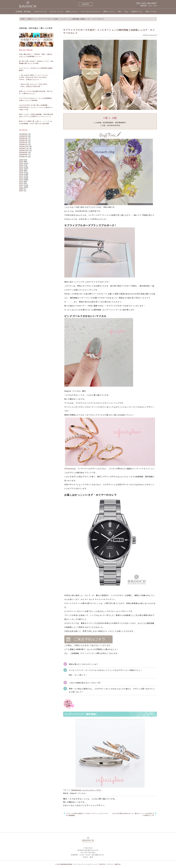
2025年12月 (24, 146)
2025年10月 (24, 150)
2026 (21, 160)
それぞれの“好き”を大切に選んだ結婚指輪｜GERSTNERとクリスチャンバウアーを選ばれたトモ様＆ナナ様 (36, 107)
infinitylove (69, 469)
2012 (21, 185)
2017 (21, 176)
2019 (21, 173)
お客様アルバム (137, 12)
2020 (21, 171)
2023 (21, 165)
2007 (21, 191)
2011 (21, 187)
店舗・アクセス (151, 12)
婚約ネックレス (72, 12)
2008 (21, 189)
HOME (23, 19)
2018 (21, 174)
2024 (21, 163)
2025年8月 (23, 155)
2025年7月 (23, 157)
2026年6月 (23, 134)
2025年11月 (24, 148)
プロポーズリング (40, 12)
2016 (21, 178)
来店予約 (86, 4)
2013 (21, 183)
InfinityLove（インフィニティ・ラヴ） (87, 790)
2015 (21, 180)
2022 (21, 167)
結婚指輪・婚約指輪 (23, 12)
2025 (21, 162)
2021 (21, 169)
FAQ (126, 12)
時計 (120, 12)
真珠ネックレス (109, 12)
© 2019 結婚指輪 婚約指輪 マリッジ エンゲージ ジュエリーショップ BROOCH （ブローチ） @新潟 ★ (88, 864)
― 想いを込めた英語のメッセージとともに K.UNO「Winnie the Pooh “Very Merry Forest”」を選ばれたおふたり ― (34, 77)
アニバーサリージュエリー (91, 12)
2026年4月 (23, 138)
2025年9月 (23, 153)
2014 (21, 182)
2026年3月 (23, 140)
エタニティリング (56, 12)
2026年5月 (23, 136)
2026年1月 (23, 144)
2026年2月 (23, 142)
